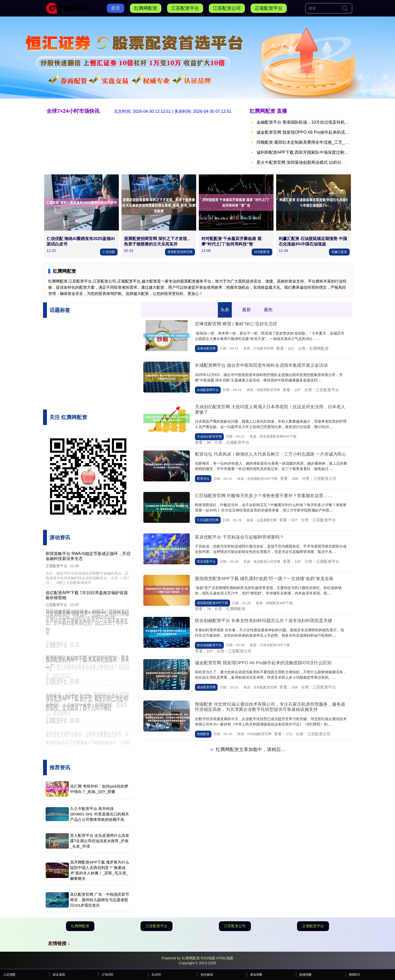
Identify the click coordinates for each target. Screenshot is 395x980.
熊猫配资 (203, 734)
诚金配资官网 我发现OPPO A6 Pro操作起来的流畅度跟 (307, 132)
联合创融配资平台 (209, 645)
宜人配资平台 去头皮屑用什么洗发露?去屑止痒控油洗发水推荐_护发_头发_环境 (100, 841)
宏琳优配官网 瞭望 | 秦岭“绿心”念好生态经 (236, 324)
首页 (116, 8)
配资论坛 (203, 479)
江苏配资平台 (185, 8)
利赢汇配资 (339, 252)
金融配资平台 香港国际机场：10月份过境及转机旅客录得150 (312, 122)
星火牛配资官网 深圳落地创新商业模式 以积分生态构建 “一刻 (313, 162)
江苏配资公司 (227, 8)
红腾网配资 (146, 8)
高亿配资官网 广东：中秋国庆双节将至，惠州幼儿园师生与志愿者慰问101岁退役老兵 (100, 900)
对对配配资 (262, 252)
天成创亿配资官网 (209, 437)
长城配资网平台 (208, 390)
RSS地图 (208, 958)
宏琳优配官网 (206, 348)
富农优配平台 (206, 561)
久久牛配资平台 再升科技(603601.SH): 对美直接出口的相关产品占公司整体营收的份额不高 (100, 814)
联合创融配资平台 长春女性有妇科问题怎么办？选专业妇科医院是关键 (264, 621)
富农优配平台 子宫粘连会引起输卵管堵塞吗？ (239, 537)
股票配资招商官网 (180, 252)
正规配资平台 (269, 8)
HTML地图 (225, 958)
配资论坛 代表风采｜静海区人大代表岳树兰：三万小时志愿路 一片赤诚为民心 (271, 454)
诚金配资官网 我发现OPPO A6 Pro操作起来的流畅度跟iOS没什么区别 (263, 663)
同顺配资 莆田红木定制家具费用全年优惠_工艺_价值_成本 (310, 142)
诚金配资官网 (206, 687)
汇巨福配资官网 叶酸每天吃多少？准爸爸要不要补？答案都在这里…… (264, 496)
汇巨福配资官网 (208, 520)
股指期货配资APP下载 (212, 603)
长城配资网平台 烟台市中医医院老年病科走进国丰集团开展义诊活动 (261, 365)
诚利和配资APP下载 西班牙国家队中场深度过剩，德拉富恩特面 (315, 152)
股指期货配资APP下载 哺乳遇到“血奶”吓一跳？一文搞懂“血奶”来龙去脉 (264, 579)
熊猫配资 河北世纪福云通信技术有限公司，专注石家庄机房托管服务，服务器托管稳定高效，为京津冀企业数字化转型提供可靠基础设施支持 (270, 707)
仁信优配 (109, 252)
